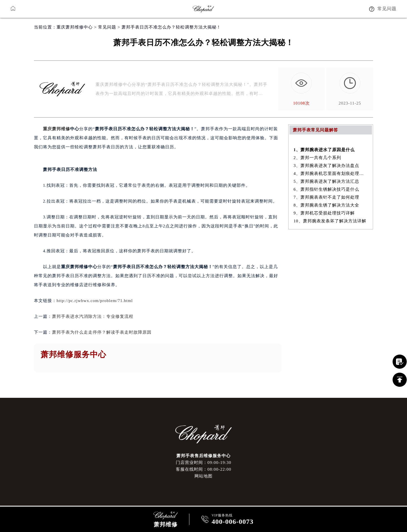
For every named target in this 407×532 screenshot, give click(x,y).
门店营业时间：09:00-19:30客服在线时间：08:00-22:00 (203, 466)
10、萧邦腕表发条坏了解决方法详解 (330, 221)
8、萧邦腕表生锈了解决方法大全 (327, 205)
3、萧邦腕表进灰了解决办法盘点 (327, 166)
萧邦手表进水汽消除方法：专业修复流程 (93, 316)
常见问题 (107, 27)
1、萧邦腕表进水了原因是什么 (324, 150)
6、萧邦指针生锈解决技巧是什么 (327, 189)
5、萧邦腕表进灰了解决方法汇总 (327, 181)
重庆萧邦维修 (57, 129)
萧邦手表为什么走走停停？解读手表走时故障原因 (102, 332)
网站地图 (203, 476)
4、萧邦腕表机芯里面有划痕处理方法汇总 (331, 173)
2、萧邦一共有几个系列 (318, 158)
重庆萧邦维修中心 (75, 27)
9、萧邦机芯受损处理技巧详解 (324, 213)
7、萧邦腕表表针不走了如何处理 (327, 197)
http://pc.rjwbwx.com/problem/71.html (95, 301)
